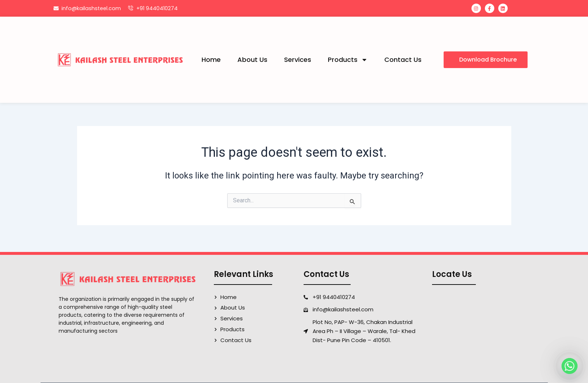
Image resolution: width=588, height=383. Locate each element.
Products (348, 60)
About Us (252, 60)
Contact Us (403, 60)
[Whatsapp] (570, 366)
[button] (486, 60)
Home (211, 60)
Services (298, 60)
